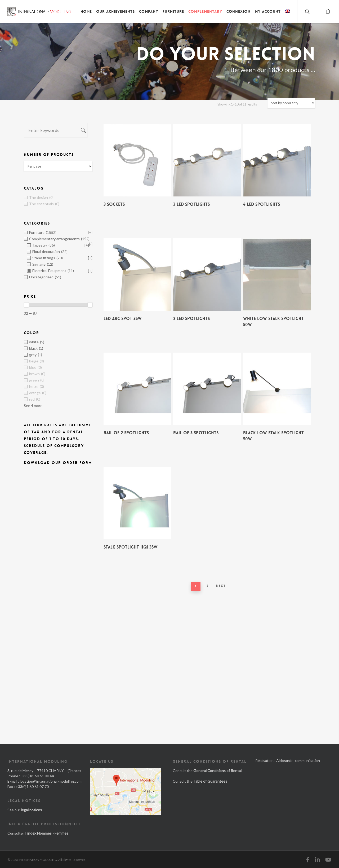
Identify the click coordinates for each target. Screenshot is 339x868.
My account (268, 11)
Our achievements (115, 11)
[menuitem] (287, 15)
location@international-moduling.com (51, 781)
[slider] (26, 305)
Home (86, 11)
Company (149, 11)
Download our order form (58, 463)
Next (221, 586)
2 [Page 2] (208, 586)
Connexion (238, 11)
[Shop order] (291, 103)
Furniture (173, 11)
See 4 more (33, 405)
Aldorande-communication (298, 760)
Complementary (205, 11)
